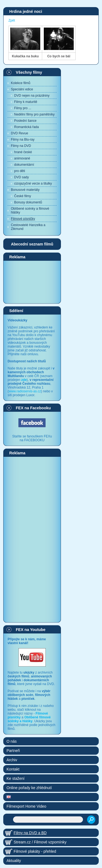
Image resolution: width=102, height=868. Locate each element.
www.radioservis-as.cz (25, 391)
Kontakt (13, 769)
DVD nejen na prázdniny (32, 96)
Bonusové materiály (25, 190)
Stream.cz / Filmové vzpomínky (40, 842)
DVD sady (21, 177)
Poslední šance (25, 121)
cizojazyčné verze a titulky (33, 183)
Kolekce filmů (21, 83)
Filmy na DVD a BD (30, 833)
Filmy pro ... (23, 108)
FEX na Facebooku (33, 408)
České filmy (23, 196)
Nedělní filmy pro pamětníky (34, 114)
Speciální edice (22, 89)
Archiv (12, 760)
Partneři (13, 751)
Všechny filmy (29, 72)
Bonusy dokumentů (28, 202)
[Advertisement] (32, 282)
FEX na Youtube (31, 630)
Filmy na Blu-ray (23, 140)
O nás (12, 741)
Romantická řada (27, 127)
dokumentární (24, 165)
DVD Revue (19, 133)
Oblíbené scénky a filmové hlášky (30, 211)
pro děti (20, 171)
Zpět (12, 20)
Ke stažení (16, 778)
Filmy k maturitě (26, 102)
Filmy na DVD (21, 146)
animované (22, 158)
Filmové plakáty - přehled (35, 851)
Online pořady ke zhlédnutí (29, 788)
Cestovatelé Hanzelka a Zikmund (28, 227)
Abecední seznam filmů (32, 244)
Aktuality (14, 861)
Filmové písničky (23, 219)
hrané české (23, 152)
